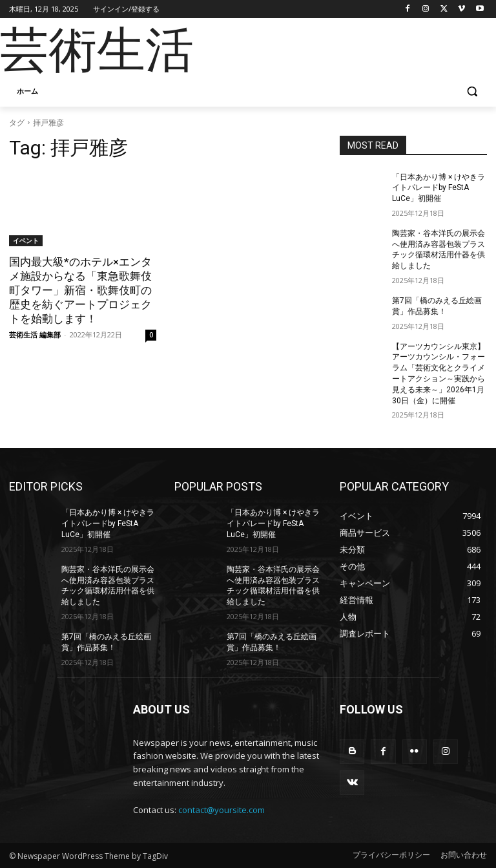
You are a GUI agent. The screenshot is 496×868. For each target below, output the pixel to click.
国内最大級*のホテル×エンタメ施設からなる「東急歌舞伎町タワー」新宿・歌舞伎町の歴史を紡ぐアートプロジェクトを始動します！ (80, 290)
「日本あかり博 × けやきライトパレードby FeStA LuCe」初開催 (439, 188)
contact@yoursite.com (222, 810)
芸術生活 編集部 (35, 334)
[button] (472, 91)
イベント (26, 240)
